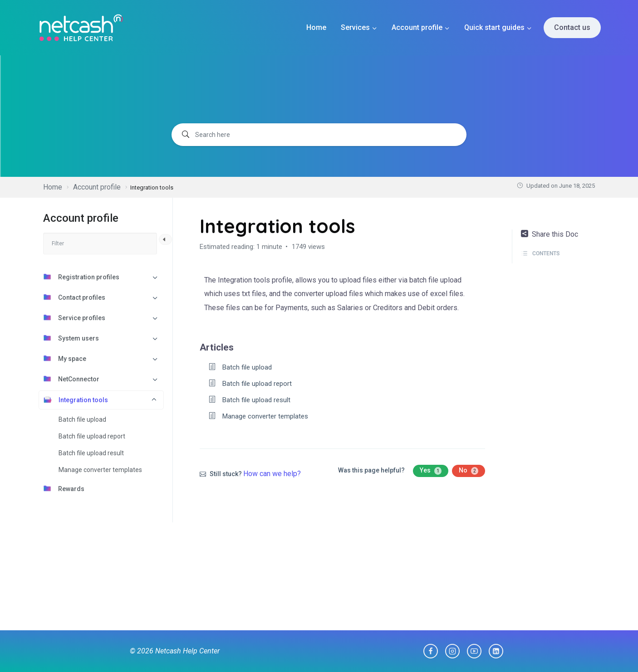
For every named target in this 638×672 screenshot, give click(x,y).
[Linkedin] (496, 651)
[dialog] (621, 654)
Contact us (572, 27)
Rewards (64, 488)
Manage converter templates (100, 470)
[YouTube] (474, 651)
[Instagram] (452, 651)
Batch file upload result (91, 453)
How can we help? (272, 474)
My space (65, 358)
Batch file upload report (92, 436)
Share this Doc (550, 234)
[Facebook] (431, 651)
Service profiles (74, 317)
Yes (431, 471)
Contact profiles (74, 297)
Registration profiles (81, 277)
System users (71, 338)
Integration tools (76, 399)
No (469, 471)
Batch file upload (82, 419)
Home (316, 27)
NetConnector (71, 379)
